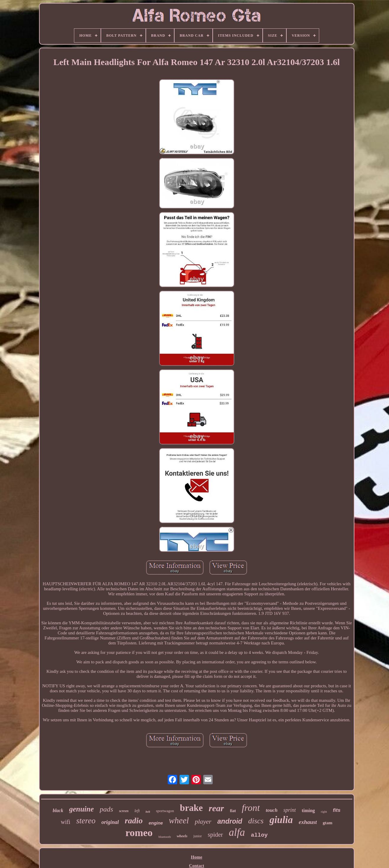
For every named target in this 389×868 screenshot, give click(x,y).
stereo (86, 821)
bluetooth (165, 837)
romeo (139, 833)
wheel (179, 820)
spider (215, 835)
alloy (259, 835)
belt (148, 812)
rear (216, 808)
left (137, 811)
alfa (237, 832)
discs (256, 821)
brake (191, 808)
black (58, 810)
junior (198, 836)
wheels (182, 836)
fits (337, 810)
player (203, 821)
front (251, 808)
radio (134, 821)
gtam (328, 823)
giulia (281, 820)
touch (272, 810)
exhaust (308, 822)
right (324, 812)
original (110, 822)
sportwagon (165, 811)
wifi (65, 822)
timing (308, 810)
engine (156, 823)
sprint (290, 810)
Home (196, 857)
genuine (81, 809)
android (230, 821)
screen (124, 811)
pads (106, 809)
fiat (233, 811)
